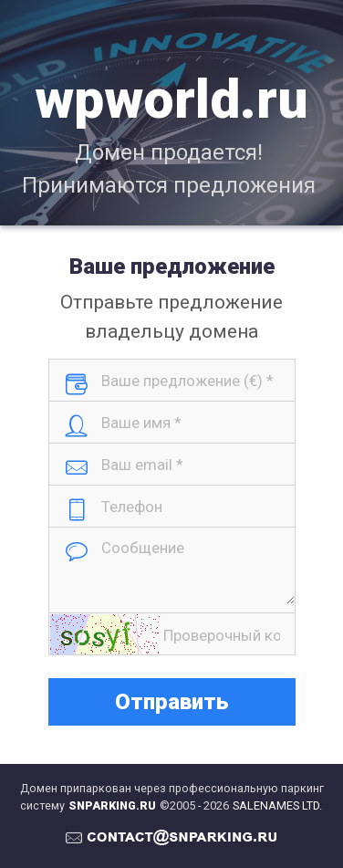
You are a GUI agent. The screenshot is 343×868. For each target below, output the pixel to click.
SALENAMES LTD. (277, 805)
